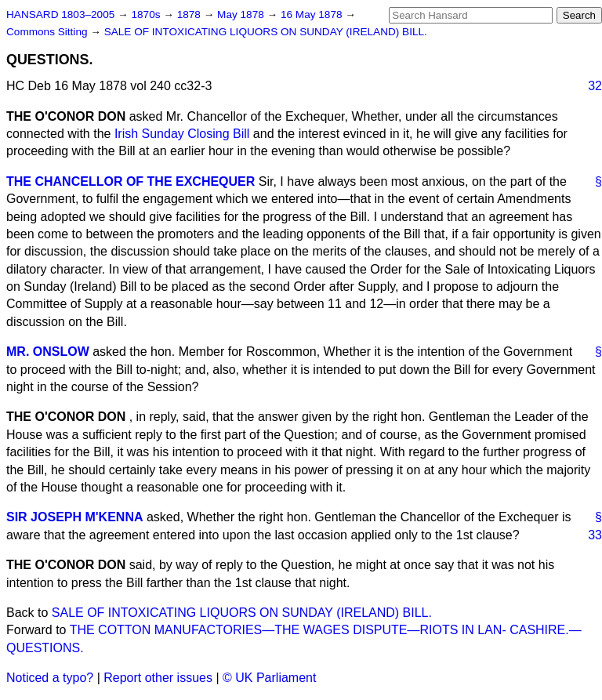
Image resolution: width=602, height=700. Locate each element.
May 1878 (242, 15)
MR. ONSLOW (48, 352)
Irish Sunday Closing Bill (182, 134)
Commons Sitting (48, 32)
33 (595, 535)
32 (595, 86)
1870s (147, 15)
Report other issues (158, 678)
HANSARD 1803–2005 (60, 15)
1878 (190, 15)
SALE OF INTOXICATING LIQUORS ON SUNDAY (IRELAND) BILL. (266, 32)
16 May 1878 (313, 15)
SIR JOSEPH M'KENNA (75, 517)
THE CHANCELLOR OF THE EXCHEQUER (131, 181)
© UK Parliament (269, 678)
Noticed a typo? (50, 678)
